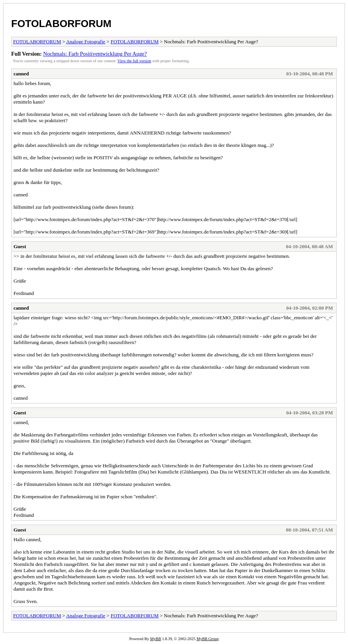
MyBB (156, 639)
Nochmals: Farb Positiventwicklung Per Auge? (95, 54)
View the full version (134, 61)
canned (21, 74)
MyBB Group (208, 639)
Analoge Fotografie (86, 42)
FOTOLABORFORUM (61, 24)
